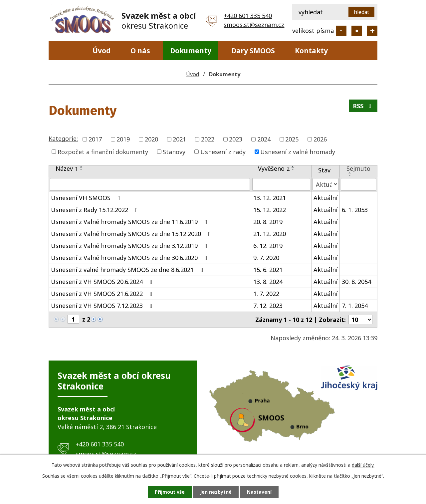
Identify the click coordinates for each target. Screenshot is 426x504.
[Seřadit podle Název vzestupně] (82, 167)
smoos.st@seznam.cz (254, 25)
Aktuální (325, 198)
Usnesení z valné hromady (298, 151)
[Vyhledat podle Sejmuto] (358, 184)
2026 (320, 139)
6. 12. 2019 (268, 246)
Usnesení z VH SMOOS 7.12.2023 (103, 306)
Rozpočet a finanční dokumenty (103, 151)
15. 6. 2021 (268, 270)
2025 (292, 139)
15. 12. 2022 (270, 210)
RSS (363, 106)
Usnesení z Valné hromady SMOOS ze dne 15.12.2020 (132, 234)
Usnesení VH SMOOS (87, 198)
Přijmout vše (170, 492)
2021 (179, 139)
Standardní (357, 31)
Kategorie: (63, 138)
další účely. (363, 465)
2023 (236, 139)
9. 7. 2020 (266, 258)
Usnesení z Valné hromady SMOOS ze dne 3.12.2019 (130, 246)
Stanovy (174, 151)
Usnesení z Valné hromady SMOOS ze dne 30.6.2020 (130, 258)
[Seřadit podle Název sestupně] (82, 169)
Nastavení (259, 492)
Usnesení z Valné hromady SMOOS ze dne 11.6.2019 (130, 222)
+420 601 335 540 (248, 16)
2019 (123, 139)
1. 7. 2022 (266, 294)
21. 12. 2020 (270, 234)
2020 (151, 139)
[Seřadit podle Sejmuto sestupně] (350, 175)
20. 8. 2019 (268, 222)
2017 (95, 139)
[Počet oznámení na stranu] (360, 320)
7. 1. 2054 (355, 306)
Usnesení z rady (223, 151)
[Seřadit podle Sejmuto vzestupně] (350, 173)
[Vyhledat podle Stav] (325, 184)
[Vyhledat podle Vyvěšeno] (281, 184)
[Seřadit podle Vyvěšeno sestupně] (293, 169)
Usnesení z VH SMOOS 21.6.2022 (103, 294)
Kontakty (311, 51)
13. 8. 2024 (268, 282)
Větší (372, 31)
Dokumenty (191, 51)
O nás (140, 51)
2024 (264, 139)
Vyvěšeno (274, 168)
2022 (208, 139)
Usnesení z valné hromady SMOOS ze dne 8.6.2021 (128, 270)
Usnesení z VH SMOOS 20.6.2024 (103, 282)
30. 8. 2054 (356, 282)
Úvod (102, 51)
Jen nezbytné (216, 492)
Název (67, 168)
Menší (341, 31)
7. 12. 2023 (268, 306)
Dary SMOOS (253, 51)
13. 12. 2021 (270, 198)
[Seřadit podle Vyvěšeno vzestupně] (293, 167)
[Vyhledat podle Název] (150, 184)
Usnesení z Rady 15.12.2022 (96, 210)
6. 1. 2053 (355, 210)
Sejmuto (358, 168)
